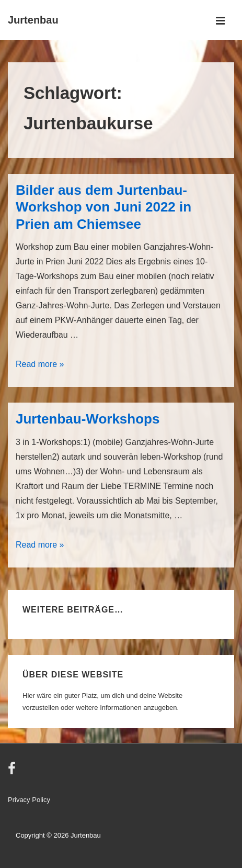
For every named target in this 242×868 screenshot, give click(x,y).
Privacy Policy (29, 800)
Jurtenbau (33, 20)
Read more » (40, 364)
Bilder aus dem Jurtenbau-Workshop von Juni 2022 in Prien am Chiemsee (103, 207)
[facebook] (13, 772)
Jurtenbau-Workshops (88, 419)
